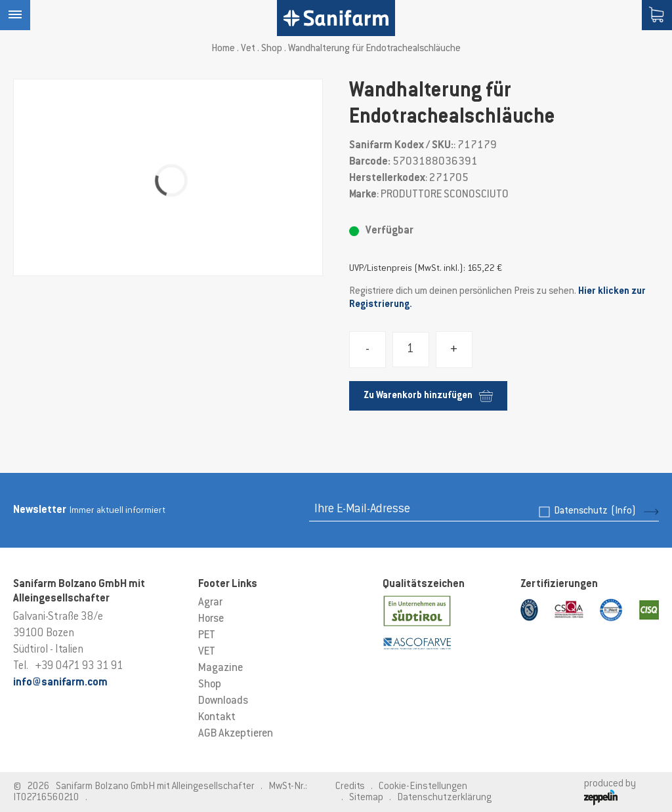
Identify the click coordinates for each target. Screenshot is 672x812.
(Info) (623, 511)
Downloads (223, 701)
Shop (272, 49)
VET (207, 652)
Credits (350, 787)
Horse (211, 619)
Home (223, 49)
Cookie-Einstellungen (423, 787)
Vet (248, 49)
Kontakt (217, 718)
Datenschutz (595, 511)
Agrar (210, 603)
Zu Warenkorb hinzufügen (428, 396)
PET (207, 636)
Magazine (220, 668)
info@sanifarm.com (60, 683)
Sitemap (366, 798)
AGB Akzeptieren (236, 734)
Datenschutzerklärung (444, 798)
